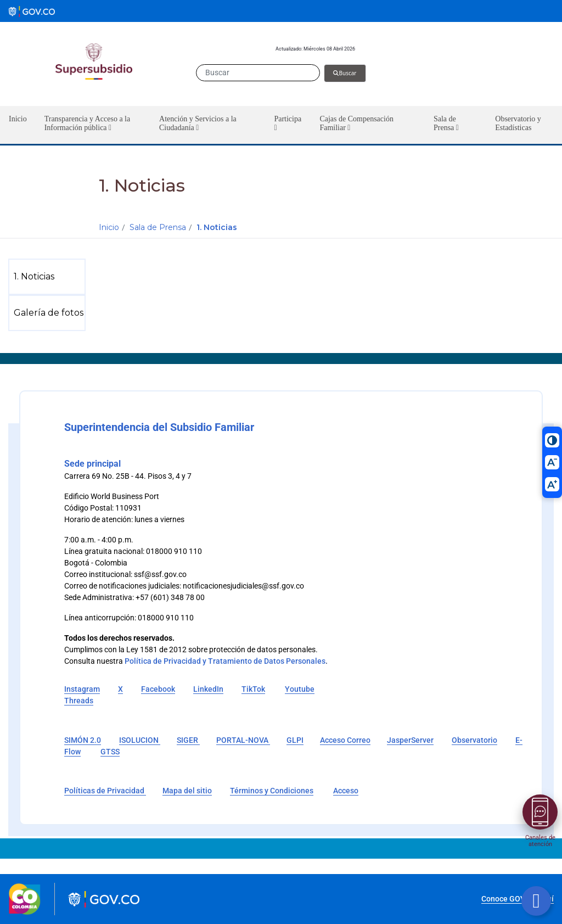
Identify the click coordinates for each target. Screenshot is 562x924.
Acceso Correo (345, 740)
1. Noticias (217, 227)
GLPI (295, 740)
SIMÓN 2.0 (83, 740)
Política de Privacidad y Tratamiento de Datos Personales (225, 661)
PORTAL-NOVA (243, 740)
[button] (93, 125)
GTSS (110, 752)
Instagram (82, 689)
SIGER (188, 740)
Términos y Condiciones (272, 791)
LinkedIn (208, 689)
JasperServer (410, 740)
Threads (79, 701)
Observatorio (474, 740)
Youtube (300, 689)
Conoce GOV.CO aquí (518, 899)
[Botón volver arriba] (536, 901)
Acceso (346, 791)
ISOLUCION (140, 740)
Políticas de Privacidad (105, 791)
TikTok (253, 689)
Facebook (158, 689)
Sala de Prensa (158, 227)
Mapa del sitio (187, 791)
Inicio (109, 227)
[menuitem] (49, 277)
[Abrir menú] (540, 812)
